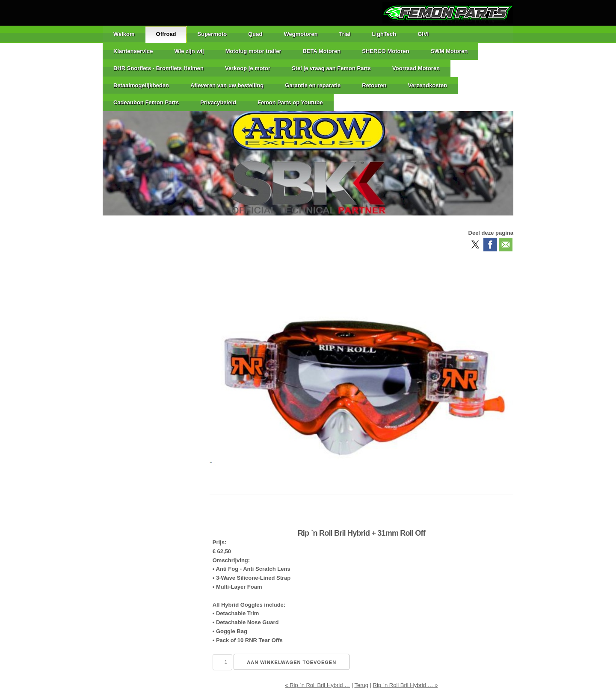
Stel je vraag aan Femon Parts (331, 68)
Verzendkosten (427, 85)
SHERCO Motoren (386, 51)
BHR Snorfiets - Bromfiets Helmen (158, 68)
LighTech (384, 34)
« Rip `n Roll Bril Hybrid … (317, 685)
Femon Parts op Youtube (290, 102)
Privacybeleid (218, 102)
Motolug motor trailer (253, 51)
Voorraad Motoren (416, 68)
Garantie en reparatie (313, 85)
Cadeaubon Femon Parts (146, 102)
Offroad (166, 34)
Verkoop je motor (248, 68)
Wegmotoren (301, 34)
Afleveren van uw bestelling (227, 85)
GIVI (423, 34)
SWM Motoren (449, 51)
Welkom (124, 34)
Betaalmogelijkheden (141, 85)
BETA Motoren (321, 51)
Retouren (374, 85)
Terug (361, 685)
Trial (345, 34)
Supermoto (212, 34)
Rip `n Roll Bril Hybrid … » (406, 685)
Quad (255, 34)
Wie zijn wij (189, 51)
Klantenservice (133, 51)
